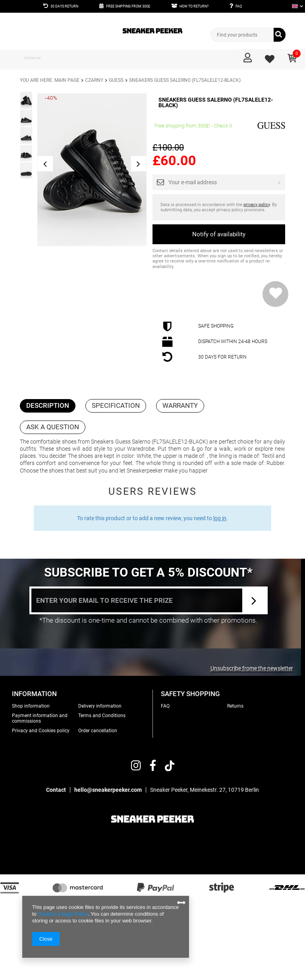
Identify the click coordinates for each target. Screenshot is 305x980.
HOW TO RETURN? (194, 6)
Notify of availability (219, 234)
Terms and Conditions (102, 716)
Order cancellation (98, 731)
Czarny (94, 80)
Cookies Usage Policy (63, 914)
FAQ (239, 6)
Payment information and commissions (40, 718)
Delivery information (100, 706)
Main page (67, 80)
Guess (116, 80)
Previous (45, 164)
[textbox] (248, 35)
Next (139, 164)
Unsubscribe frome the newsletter (252, 668)
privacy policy (257, 205)
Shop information (31, 706)
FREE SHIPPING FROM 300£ (128, 6)
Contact (56, 790)
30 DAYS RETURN (64, 6)
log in (220, 518)
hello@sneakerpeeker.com (108, 790)
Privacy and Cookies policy (41, 731)
